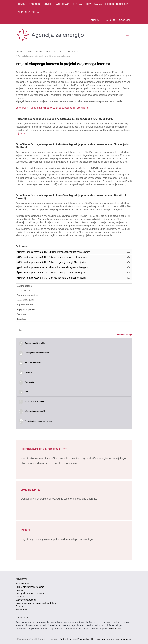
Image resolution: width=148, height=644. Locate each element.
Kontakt (20, 590)
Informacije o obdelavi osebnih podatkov (36, 603)
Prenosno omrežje (70, 51)
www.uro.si (21, 610)
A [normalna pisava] (107, 20)
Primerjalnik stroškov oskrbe (30, 587)
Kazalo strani (22, 584)
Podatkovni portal (29, 12)
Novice (48, 4)
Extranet (20, 606)
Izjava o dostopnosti (26, 600)
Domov (21, 4)
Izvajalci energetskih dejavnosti (39, 51)
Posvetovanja (93, 4)
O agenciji (34, 4)
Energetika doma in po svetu (30, 593)
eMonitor (20, 597)
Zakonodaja (62, 4)
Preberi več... (116, 629)
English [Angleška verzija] (95, 20)
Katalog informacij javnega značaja (113, 639)
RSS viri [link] (124, 20)
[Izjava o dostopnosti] (114, 20)
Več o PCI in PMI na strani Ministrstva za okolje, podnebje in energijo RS (52, 108)
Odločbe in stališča (117, 4)
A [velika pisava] (110, 20)
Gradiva (77, 4)
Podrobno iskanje (124, 335)
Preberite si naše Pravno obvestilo (77, 639)
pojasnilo (20, 133)
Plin (57, 51)
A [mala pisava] (104, 20)
